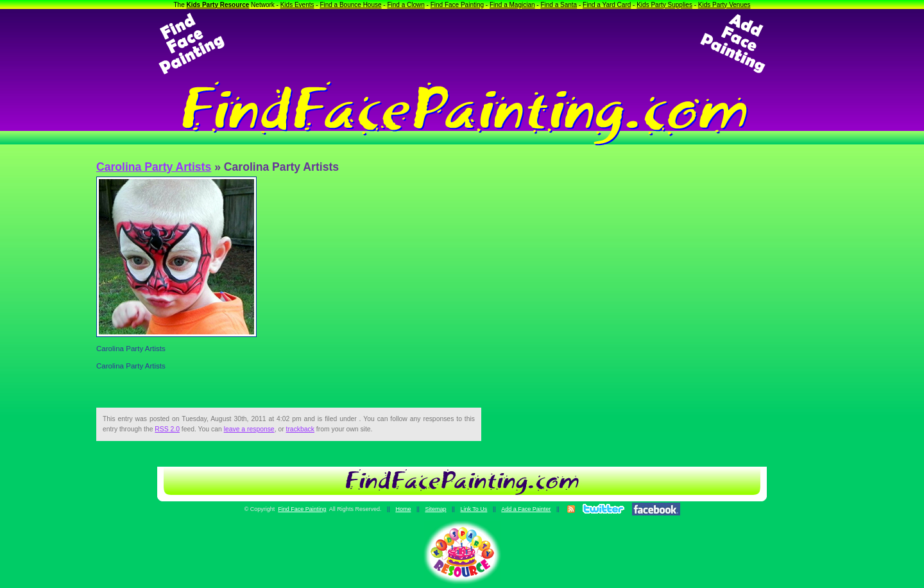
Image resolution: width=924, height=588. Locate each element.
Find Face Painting (457, 5)
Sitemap (435, 509)
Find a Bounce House (350, 5)
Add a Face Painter (526, 509)
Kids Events (297, 5)
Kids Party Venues (724, 5)
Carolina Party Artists (154, 167)
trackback (300, 429)
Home (403, 509)
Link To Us (474, 509)
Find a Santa (559, 5)
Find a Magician (512, 5)
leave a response (249, 429)
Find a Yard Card (607, 5)
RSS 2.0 (167, 429)
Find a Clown (406, 5)
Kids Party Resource (218, 5)
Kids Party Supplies (664, 5)
